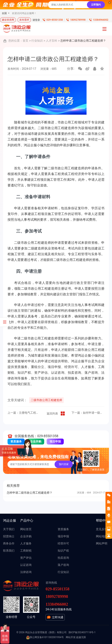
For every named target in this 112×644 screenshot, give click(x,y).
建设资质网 (8, 20)
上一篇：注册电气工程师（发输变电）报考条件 (24, 413)
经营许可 (63, 543)
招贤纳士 (9, 536)
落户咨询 (63, 565)
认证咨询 (26, 565)
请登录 (36, 20)
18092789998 (78, 20)
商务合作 (9, 543)
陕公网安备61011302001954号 (45, 637)
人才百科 (52, 41)
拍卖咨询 (63, 558)
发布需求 (24, 20)
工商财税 (26, 551)
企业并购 (36, 441)
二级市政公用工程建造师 (46, 400)
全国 (5, 13)
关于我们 (9, 529)
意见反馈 (102, 529)
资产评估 (26, 558)
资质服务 (16, 441)
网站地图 (102, 536)
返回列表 (56, 413)
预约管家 (64, 464)
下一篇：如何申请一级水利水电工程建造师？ (88, 413)
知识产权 (63, 551)
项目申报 (55, 441)
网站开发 (71, 637)
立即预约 (96, 5)
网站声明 (102, 543)
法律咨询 (26, 572)
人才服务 (26, 543)
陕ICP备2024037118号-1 (82, 632)
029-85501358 (55, 20)
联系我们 (9, 551)
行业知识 (37, 41)
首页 (25, 41)
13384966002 (101, 20)
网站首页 (26, 529)
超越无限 (81, 637)
